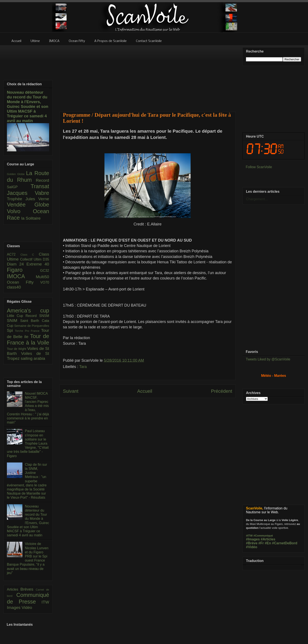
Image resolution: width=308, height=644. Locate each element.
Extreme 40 (38, 264)
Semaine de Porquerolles (32, 326)
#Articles (268, 539)
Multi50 (42, 277)
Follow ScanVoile (259, 167)
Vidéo (27, 608)
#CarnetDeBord (285, 543)
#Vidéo (252, 547)
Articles (14, 589)
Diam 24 (17, 264)
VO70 (45, 282)
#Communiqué (263, 536)
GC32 (45, 271)
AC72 (14, 254)
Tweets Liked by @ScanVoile (268, 359)
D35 (46, 259)
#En (268, 543)
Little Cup (16, 316)
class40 (14, 287)
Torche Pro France (28, 331)
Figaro (23, 270)
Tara (83, 367)
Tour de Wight (17, 349)
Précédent (222, 391)
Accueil (145, 391)
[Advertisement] (148, 76)
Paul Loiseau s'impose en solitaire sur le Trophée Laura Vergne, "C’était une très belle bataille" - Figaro (28, 443)
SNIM (14, 320)
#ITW (249, 536)
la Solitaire (31, 218)
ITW (45, 602)
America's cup (28, 310)
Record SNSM (37, 316)
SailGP (19, 187)
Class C (30, 255)
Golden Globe (16, 174)
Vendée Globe (28, 205)
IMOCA (21, 276)
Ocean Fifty (24, 282)
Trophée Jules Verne (28, 199)
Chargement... (257, 199)
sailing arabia (33, 358)
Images (14, 608)
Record (42, 180)
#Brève (252, 543)
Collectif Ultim (31, 259)
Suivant (71, 391)
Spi (11, 330)
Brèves (28, 589)
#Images (253, 539)
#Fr (261, 543)
